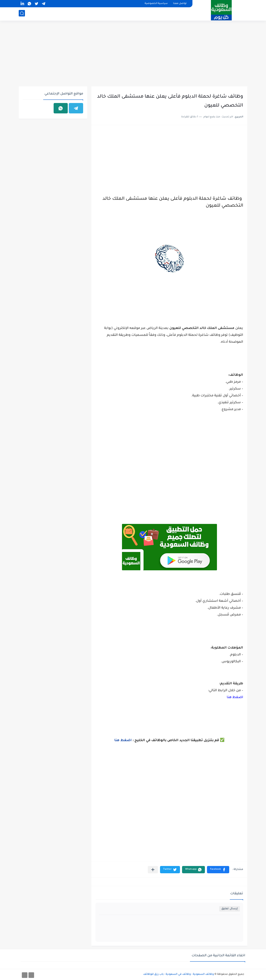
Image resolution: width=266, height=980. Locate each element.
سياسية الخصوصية (156, 4)
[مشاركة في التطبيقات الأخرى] (153, 870)
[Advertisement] (133, 54)
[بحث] (22, 14)
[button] (218, 870)
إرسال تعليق (230, 909)
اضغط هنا (235, 697)
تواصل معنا (180, 4)
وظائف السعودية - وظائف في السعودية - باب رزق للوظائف (179, 974)
